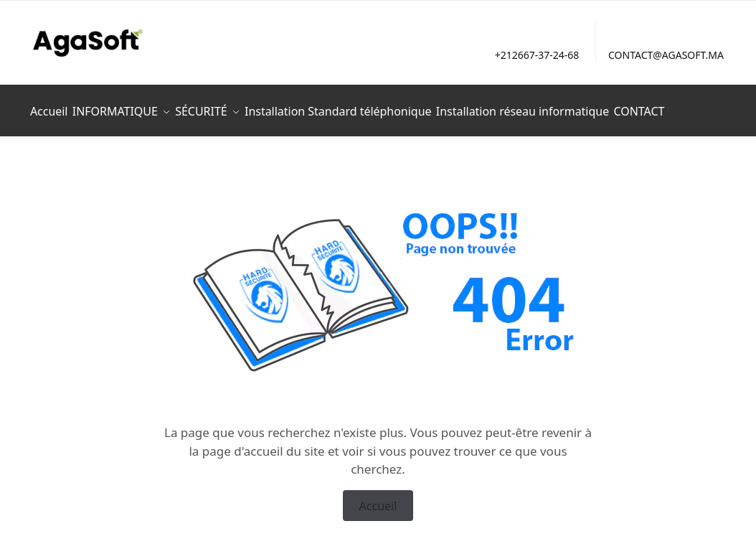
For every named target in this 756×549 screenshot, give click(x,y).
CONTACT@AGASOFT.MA (666, 55)
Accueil (378, 497)
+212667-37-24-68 (537, 55)
